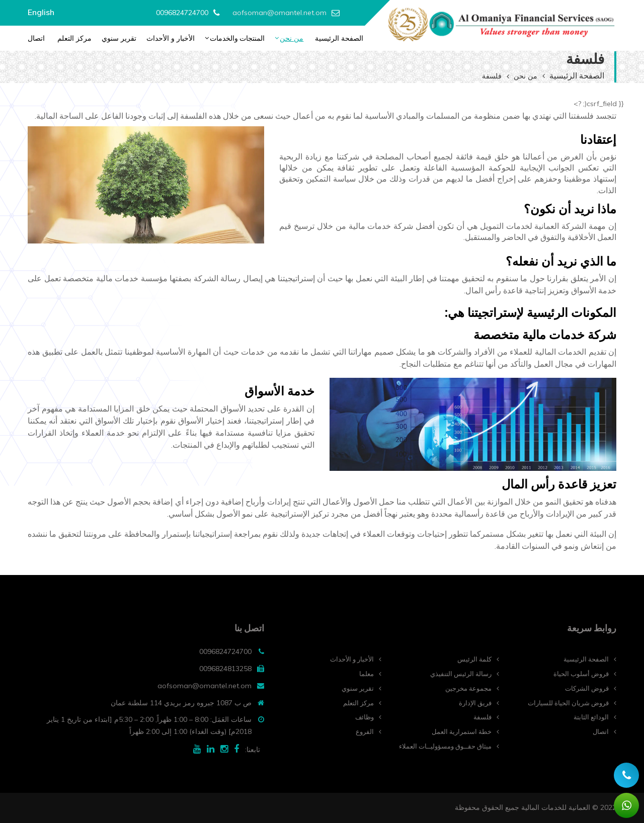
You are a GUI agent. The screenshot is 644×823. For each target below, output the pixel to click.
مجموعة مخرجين (468, 688)
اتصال (36, 38)
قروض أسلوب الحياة (581, 674)
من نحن (292, 38)
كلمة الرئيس (474, 659)
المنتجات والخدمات (237, 38)
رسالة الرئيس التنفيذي (461, 674)
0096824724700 (182, 13)
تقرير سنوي (119, 38)
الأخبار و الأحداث (171, 38)
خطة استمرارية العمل (462, 731)
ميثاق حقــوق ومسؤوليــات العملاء (445, 746)
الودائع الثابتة (591, 717)
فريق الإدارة (475, 703)
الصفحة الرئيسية (339, 38)
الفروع (365, 731)
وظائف (365, 717)
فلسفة (482, 717)
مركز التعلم (74, 38)
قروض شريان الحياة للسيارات (568, 703)
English (41, 12)
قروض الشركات (587, 688)
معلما (367, 674)
